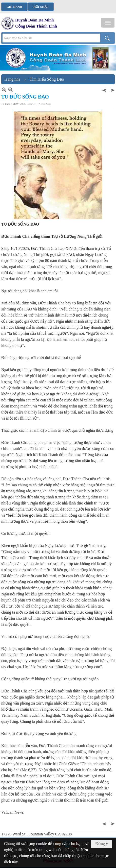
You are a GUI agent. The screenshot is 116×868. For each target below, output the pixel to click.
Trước (105, 90)
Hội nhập (41, 7)
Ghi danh (14, 7)
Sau (112, 90)
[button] (108, 23)
